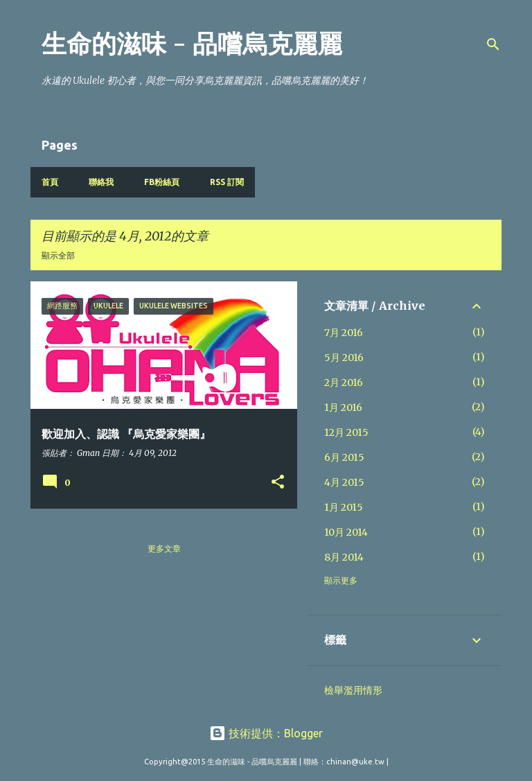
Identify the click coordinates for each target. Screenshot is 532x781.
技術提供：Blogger (266, 733)
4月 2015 (344, 482)
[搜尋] (493, 44)
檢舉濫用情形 (353, 690)
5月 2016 (344, 358)
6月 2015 (344, 457)
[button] (278, 483)
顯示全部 (58, 255)
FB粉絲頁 (162, 182)
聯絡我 (101, 182)
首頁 (50, 182)
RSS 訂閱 (227, 182)
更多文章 (164, 549)
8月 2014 (344, 557)
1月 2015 (344, 507)
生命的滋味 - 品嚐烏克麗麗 (192, 44)
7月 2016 (344, 333)
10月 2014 (346, 532)
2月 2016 (344, 383)
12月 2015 (346, 432)
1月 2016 (343, 407)
